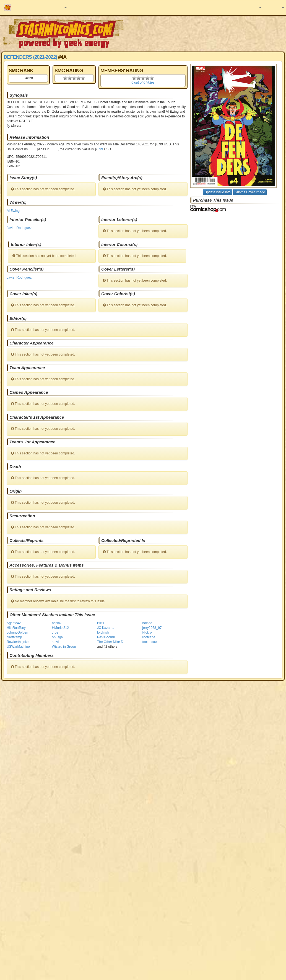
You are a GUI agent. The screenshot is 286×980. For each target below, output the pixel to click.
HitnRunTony (16, 628)
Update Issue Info (217, 192)
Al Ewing (13, 211)
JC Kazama (106, 628)
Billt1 (101, 623)
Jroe (55, 632)
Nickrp (147, 632)
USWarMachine (18, 647)
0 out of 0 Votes (143, 83)
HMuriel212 (60, 628)
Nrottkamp (14, 637)
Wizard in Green (64, 647)
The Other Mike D (110, 642)
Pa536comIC (107, 637)
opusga (57, 637)
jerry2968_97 (152, 628)
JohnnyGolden (17, 632)
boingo (147, 623)
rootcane (149, 637)
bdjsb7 (57, 623)
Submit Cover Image (250, 192)
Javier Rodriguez (19, 228)
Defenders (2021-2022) (30, 57)
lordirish (103, 632)
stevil (56, 642)
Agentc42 (14, 623)
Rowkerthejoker (18, 642)
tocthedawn (151, 642)
